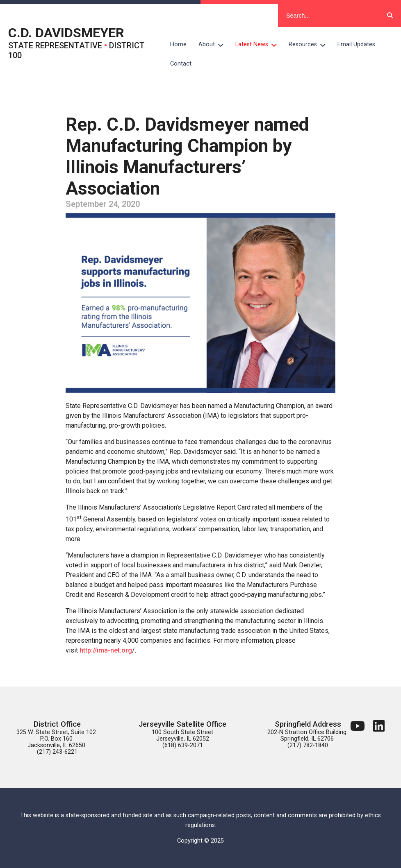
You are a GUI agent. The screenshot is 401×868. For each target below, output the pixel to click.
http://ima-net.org (106, 650)
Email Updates (356, 44)
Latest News (259, 45)
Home (178, 44)
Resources (310, 45)
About (214, 45)
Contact (181, 64)
